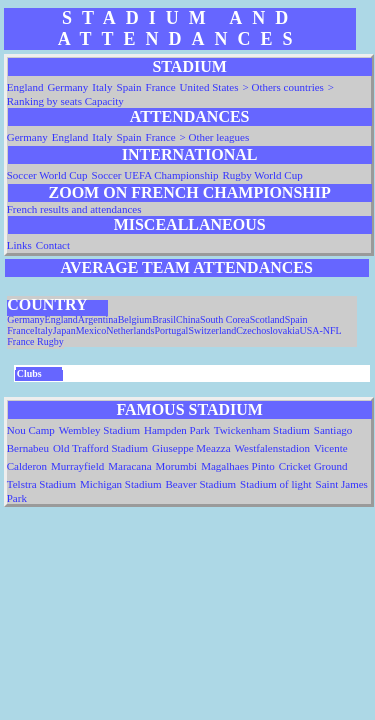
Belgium (135, 319)
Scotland (267, 319)
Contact (53, 245)
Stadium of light (276, 484)
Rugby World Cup (262, 175)
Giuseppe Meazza (191, 448)
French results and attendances (74, 209)
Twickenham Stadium (262, 430)
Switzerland (212, 330)
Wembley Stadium (99, 430)
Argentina (98, 319)
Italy (102, 87)
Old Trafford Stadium (100, 448)
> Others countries (283, 87)
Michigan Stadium (121, 484)
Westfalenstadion (272, 448)
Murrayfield (77, 466)
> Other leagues (215, 137)
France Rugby (35, 341)
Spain (129, 87)
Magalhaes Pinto (238, 466)
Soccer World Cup (47, 175)
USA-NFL (320, 330)
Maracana (129, 466)
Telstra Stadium (41, 484)
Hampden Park (177, 430)
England (25, 87)
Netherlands (130, 330)
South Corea (225, 319)
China (188, 319)
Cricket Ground (313, 466)
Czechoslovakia (267, 330)
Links (19, 245)
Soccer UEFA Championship (155, 175)
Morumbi (177, 466)
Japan (64, 330)
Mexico (91, 330)
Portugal (172, 330)
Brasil (164, 319)
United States (209, 87)
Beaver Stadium (201, 484)
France (161, 87)
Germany (67, 87)
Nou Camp (31, 430)
